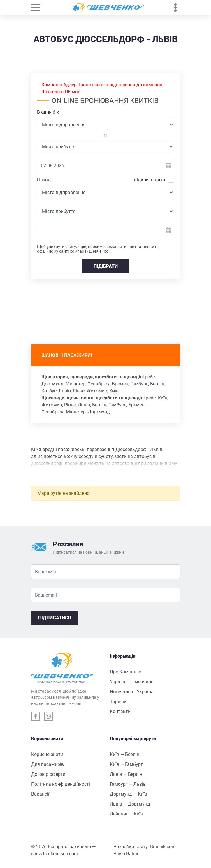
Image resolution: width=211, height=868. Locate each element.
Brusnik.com (163, 847)
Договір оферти (48, 774)
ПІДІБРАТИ (106, 266)
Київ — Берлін (125, 754)
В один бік (48, 112)
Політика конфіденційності (61, 784)
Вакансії (40, 794)
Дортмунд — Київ (129, 794)
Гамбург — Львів (128, 784)
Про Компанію (126, 672)
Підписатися (54, 618)
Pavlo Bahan (126, 854)
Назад (44, 180)
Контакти (120, 711)
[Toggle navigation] (38, 8)
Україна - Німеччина (132, 682)
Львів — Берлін (126, 774)
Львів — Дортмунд (130, 804)
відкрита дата (150, 180)
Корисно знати (47, 754)
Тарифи (118, 702)
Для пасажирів (48, 764)
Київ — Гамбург (126, 764)
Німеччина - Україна (132, 692)
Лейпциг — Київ (126, 814)
